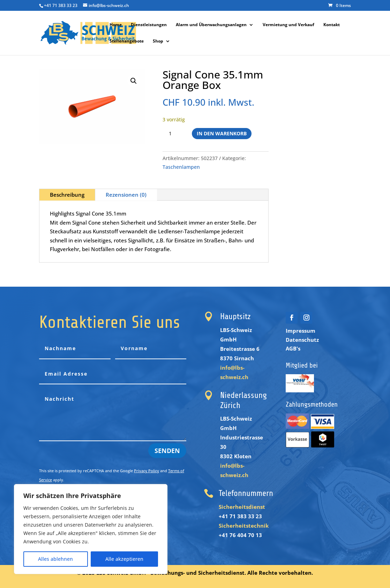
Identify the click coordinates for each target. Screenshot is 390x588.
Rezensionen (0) (126, 195)
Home (116, 25)
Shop (158, 41)
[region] (91, 529)
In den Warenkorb (222, 133)
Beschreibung (67, 195)
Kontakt (332, 25)
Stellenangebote (127, 41)
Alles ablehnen (55, 559)
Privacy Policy (147, 471)
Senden (167, 451)
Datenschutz (302, 340)
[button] (134, 81)
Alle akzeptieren (124, 559)
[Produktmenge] (173, 134)
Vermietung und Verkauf (288, 25)
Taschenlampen (181, 167)
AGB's (293, 348)
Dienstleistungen (149, 25)
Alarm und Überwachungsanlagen (211, 25)
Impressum (301, 331)
